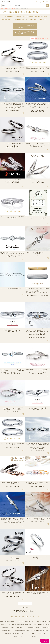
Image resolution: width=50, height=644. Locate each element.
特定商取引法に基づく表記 (42, 630)
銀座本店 (40, 625)
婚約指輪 (7, 622)
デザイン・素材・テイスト (43, 622)
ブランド (33, 622)
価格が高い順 (38, 38)
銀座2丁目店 (46, 625)
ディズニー (27, 622)
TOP (2, 622)
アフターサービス (18, 636)
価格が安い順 (45, 38)
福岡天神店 (4, 630)
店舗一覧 (35, 625)
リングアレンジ (27, 636)
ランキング (8, 625)
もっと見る (25, 603)
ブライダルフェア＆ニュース (11, 633)
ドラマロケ (22, 633)
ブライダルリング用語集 (17, 625)
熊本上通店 (11, 630)
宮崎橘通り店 (18, 630)
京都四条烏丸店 (44, 627)
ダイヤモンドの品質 (30, 633)
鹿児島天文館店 (26, 630)
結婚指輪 (12, 622)
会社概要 (33, 630)
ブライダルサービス (41, 633)
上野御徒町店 (13, 627)
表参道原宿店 (5, 627)
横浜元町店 (20, 627)
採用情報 (34, 636)
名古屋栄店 (30, 627)
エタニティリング (20, 622)
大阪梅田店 (37, 627)
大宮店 (25, 627)
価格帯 (2, 625)
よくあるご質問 (28, 625)
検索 (47, 5)
